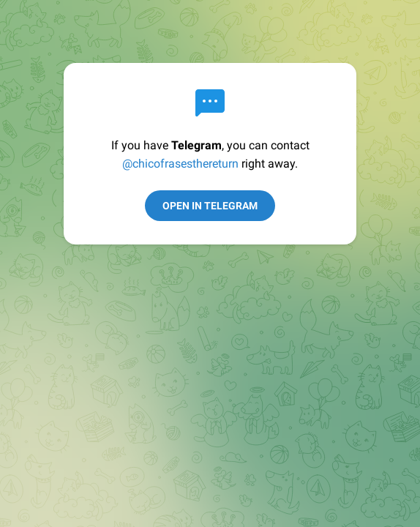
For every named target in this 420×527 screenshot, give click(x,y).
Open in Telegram (210, 206)
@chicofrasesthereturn (180, 164)
